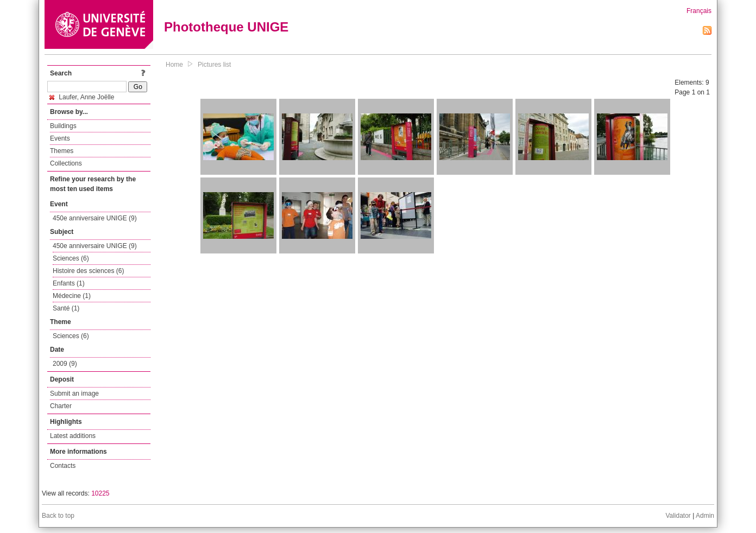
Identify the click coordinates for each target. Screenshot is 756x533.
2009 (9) (65, 364)
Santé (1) (66, 308)
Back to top (58, 516)
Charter (61, 406)
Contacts (63, 466)
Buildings (63, 126)
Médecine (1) (72, 296)
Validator (678, 516)
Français (699, 11)
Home (174, 65)
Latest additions (73, 436)
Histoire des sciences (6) (88, 271)
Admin (705, 516)
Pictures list (214, 65)
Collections (66, 163)
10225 (100, 493)
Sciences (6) (71, 258)
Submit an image (74, 394)
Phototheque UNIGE (226, 27)
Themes (62, 151)
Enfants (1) (69, 283)
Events (60, 138)
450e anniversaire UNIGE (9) (95, 218)
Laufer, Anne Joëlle (82, 97)
